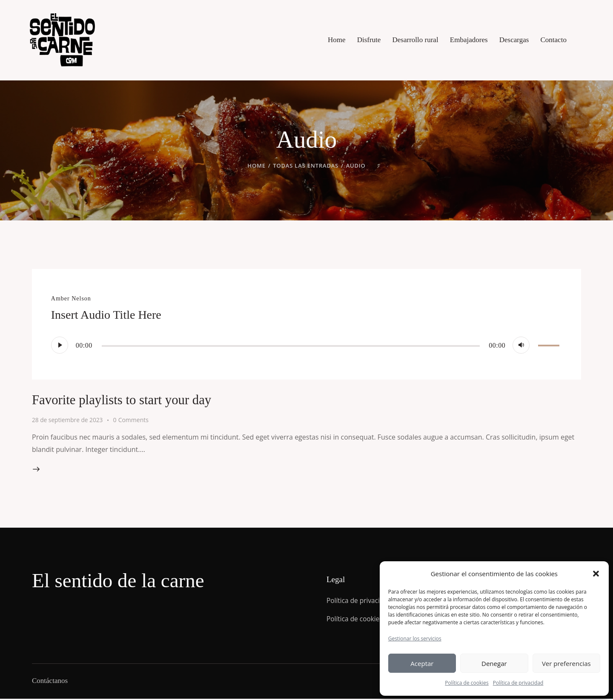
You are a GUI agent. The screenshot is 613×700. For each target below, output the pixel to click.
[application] (306, 345)
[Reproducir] (60, 345)
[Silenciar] (521, 345)
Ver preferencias (566, 663)
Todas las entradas (306, 166)
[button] (596, 574)
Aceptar (422, 663)
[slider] (291, 346)
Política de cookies (467, 683)
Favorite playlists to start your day (134, 399)
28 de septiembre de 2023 (68, 420)
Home (256, 166)
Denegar (494, 663)
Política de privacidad (518, 683)
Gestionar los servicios (415, 639)
